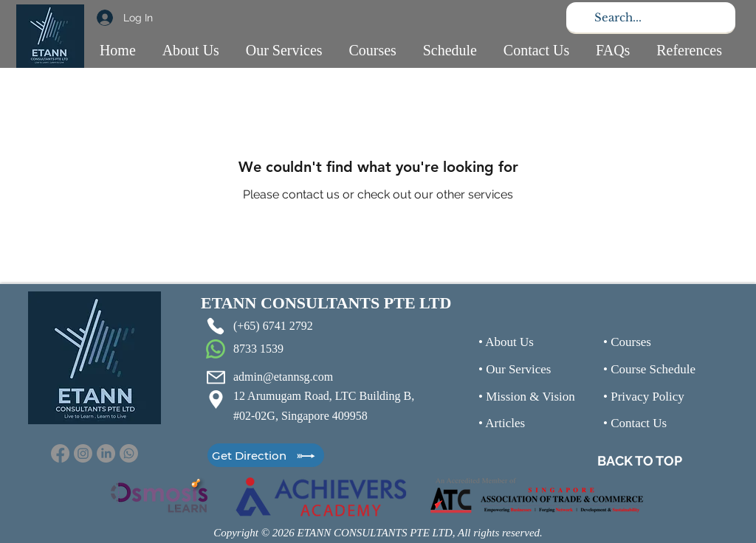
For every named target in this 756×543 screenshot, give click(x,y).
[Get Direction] (266, 455)
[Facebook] (60, 453)
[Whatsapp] (129, 453)
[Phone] (216, 326)
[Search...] (649, 17)
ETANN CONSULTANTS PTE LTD (326, 303)
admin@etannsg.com (283, 377)
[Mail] (216, 377)
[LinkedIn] (106, 453)
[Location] (216, 399)
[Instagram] (83, 453)
